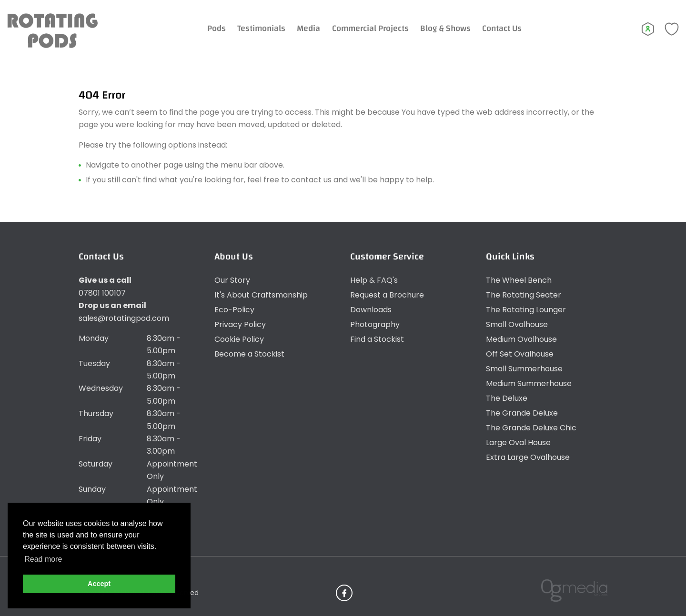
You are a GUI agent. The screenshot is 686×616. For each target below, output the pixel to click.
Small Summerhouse (524, 369)
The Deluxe (507, 398)
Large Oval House (518, 442)
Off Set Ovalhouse (520, 354)
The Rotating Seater (524, 295)
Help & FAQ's (374, 280)
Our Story (232, 280)
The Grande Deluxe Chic (531, 428)
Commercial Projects (370, 28)
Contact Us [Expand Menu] (502, 28)
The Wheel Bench (519, 280)
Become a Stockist (249, 354)
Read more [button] (43, 559)
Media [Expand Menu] (308, 28)
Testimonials (261, 28)
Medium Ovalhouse (521, 339)
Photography (375, 324)
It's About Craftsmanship (261, 295)
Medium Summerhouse (529, 383)
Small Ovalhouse (517, 324)
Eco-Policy (234, 310)
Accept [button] (99, 584)
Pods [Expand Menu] (217, 28)
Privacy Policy (240, 324)
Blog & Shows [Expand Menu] (445, 28)
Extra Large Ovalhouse (528, 457)
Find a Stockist (377, 339)
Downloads (371, 310)
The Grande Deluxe (522, 413)
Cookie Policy (239, 339)
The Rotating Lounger (526, 310)
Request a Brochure (387, 295)
